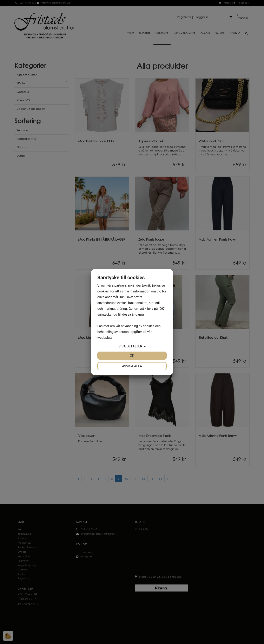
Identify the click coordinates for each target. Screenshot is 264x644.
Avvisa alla (132, 366)
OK (132, 356)
